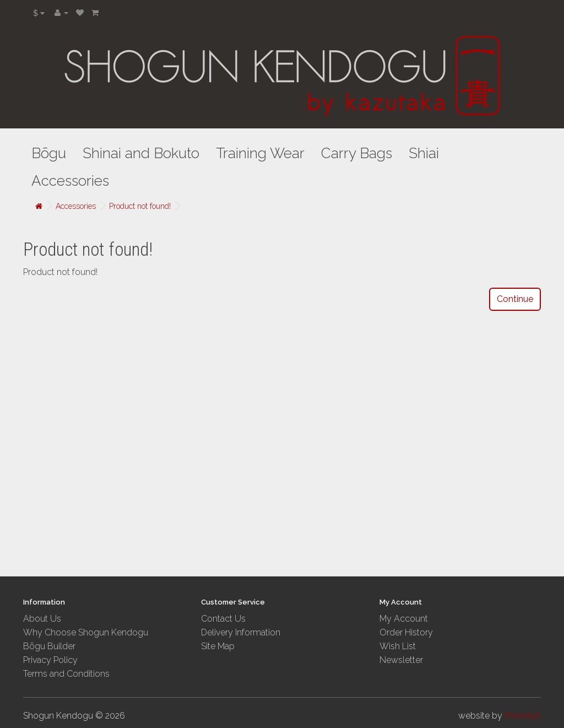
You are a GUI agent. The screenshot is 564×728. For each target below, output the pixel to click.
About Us (42, 619)
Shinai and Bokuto (141, 153)
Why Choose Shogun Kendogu (86, 632)
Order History (406, 632)
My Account (404, 619)
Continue (515, 299)
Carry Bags (357, 153)
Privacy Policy (50, 660)
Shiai (424, 153)
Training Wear (260, 153)
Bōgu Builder (49, 646)
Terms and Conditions (66, 674)
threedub (523, 716)
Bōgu (49, 153)
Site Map (218, 646)
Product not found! (140, 206)
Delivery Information (241, 632)
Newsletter (401, 660)
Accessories (70, 181)
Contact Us (223, 619)
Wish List (398, 646)
